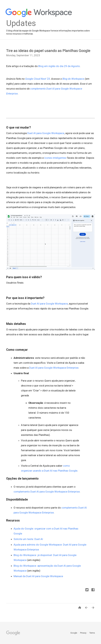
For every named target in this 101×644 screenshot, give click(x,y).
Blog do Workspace (73, 79)
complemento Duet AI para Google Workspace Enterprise (47, 492)
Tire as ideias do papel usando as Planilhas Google (48, 51)
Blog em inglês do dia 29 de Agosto (59, 66)
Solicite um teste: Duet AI (28, 539)
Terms (92, 633)
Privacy (83, 633)
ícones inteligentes (55, 158)
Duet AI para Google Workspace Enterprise (54, 368)
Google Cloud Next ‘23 (38, 79)
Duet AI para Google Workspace (46, 133)
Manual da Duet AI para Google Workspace (38, 576)
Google (74, 633)
